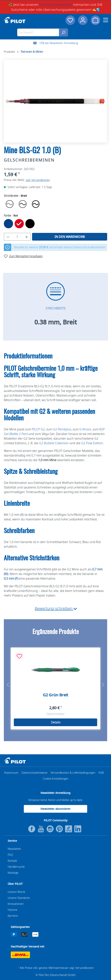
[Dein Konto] (83, 20)
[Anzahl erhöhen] (27, 237)
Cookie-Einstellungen (56, 779)
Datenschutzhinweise (34, 773)
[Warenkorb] (95, 20)
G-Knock (85, 429)
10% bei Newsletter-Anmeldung (59, 43)
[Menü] (106, 20)
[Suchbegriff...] (38, 32)
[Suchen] (63, 32)
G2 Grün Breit (55, 695)
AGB (101, 773)
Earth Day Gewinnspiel (56, 5)
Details (56, 722)
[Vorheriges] (7, 101)
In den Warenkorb (70, 237)
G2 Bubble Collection (54, 443)
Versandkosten (84, 968)
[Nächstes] (104, 101)
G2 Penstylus (62, 429)
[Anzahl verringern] (8, 237)
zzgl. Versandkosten (38, 180)
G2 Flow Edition (92, 443)
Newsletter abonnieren (55, 809)
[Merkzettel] (70, 20)
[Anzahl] (17, 237)
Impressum (11, 773)
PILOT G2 (38, 429)
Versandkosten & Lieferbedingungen (73, 773)
